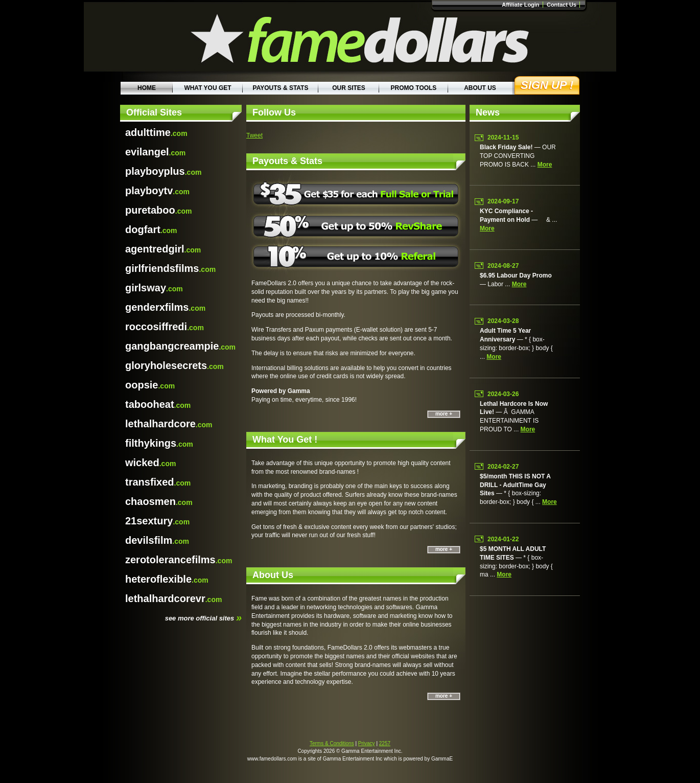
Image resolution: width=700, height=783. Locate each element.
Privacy (367, 743)
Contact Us (562, 5)
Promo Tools (414, 88)
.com (156, 132)
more (545, 165)
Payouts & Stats (281, 88)
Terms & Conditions (332, 743)
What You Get (207, 88)
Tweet (254, 135)
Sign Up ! (547, 85)
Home (147, 88)
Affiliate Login (520, 5)
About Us (480, 88)
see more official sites (203, 617)
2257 (385, 743)
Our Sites (349, 88)
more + (444, 414)
